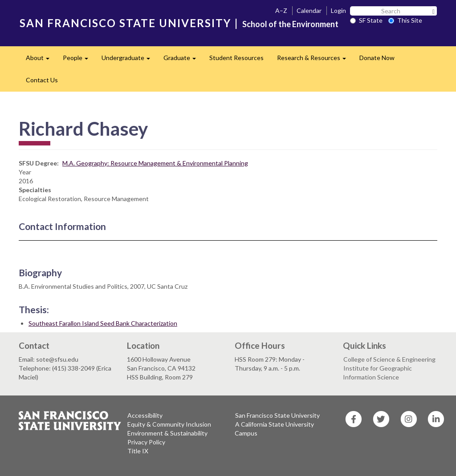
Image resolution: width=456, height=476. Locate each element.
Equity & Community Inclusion (169, 424)
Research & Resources (315, 60)
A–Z (281, 10)
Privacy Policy (146, 442)
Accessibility (145, 415)
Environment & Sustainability (167, 433)
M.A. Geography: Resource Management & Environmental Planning (155, 163)
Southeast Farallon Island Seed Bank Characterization (103, 323)
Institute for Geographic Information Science (377, 373)
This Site (405, 20)
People (79, 60)
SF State (366, 20)
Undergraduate (129, 60)
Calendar (309, 10)
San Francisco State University (277, 415)
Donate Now (377, 58)
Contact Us (42, 80)
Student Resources (236, 58)
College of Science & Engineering (389, 359)
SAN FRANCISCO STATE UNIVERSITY (125, 23)
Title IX (138, 451)
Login (338, 10)
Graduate (183, 60)
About (41, 60)
